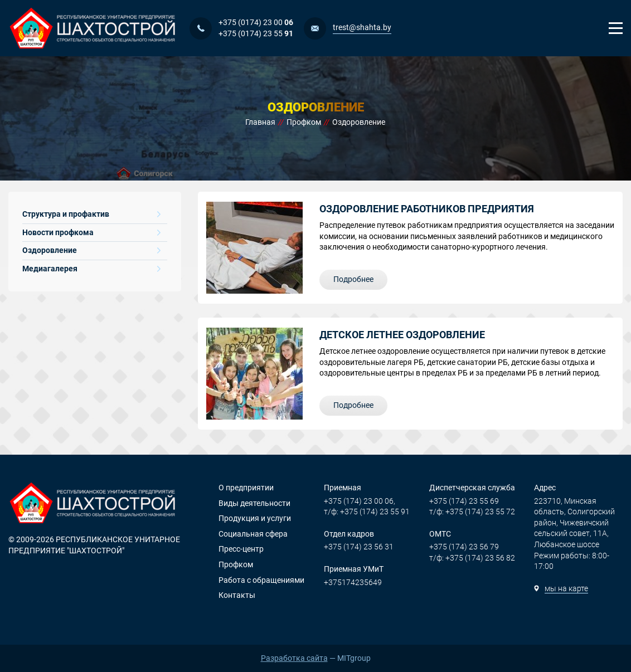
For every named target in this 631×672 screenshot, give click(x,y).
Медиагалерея (91, 269)
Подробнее (353, 279)
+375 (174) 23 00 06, (360, 501)
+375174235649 (353, 582)
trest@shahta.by (362, 27)
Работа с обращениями (261, 580)
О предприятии (246, 488)
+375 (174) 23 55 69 (464, 501)
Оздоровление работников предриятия (427, 209)
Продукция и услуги (255, 518)
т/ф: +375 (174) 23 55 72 (472, 512)
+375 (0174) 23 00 (256, 22)
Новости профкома (91, 232)
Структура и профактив (91, 214)
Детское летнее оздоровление (402, 335)
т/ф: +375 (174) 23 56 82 (472, 558)
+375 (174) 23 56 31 (359, 547)
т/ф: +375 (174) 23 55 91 (367, 512)
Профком (236, 564)
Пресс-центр (241, 549)
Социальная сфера (253, 534)
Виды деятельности (254, 503)
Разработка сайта (294, 658)
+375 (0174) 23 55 (256, 33)
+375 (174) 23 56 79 (464, 547)
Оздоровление (91, 250)
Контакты (237, 595)
